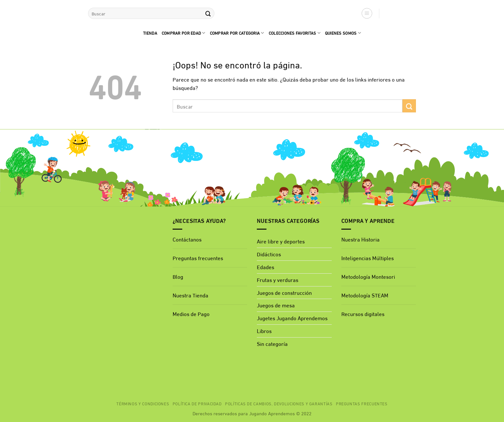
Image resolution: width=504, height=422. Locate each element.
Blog (178, 276)
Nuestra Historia (360, 239)
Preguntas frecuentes (198, 258)
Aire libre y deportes (281, 241)
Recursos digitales (364, 314)
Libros (264, 331)
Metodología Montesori (368, 276)
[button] (367, 13)
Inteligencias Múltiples (368, 258)
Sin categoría (272, 343)
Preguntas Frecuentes (362, 403)
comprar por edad (184, 33)
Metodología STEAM (365, 295)
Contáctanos (187, 239)
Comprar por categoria (237, 33)
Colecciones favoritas (295, 33)
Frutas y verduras (278, 280)
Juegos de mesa (276, 305)
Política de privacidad (197, 403)
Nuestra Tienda (190, 295)
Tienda (150, 33)
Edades (265, 267)
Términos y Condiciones (143, 403)
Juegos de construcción (284, 292)
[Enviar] (208, 13)
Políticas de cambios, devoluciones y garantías (279, 403)
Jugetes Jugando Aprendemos (292, 318)
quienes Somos (343, 33)
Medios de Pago (191, 314)
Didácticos (269, 254)
